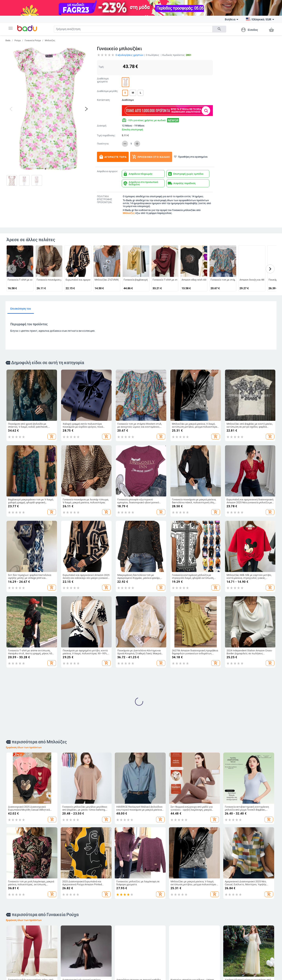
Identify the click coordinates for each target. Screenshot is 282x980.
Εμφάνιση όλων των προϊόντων (24, 747)
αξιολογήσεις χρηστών (129, 55)
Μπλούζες (50, 40)
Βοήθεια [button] (232, 19)
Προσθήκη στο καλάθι (151, 157)
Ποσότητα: (103, 144)
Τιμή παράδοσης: (106, 135)
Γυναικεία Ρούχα (33, 40)
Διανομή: (102, 126)
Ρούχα (18, 40)
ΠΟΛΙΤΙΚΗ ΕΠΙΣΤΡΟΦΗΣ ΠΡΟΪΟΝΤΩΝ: (104, 199)
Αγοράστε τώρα (113, 157)
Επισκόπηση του (21, 309)
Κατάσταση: (103, 100)
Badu (8, 40)
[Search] (133, 29)
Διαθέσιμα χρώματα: (103, 80)
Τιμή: (101, 67)
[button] (11, 28)
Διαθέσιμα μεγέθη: (107, 91)
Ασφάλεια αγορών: (107, 171)
